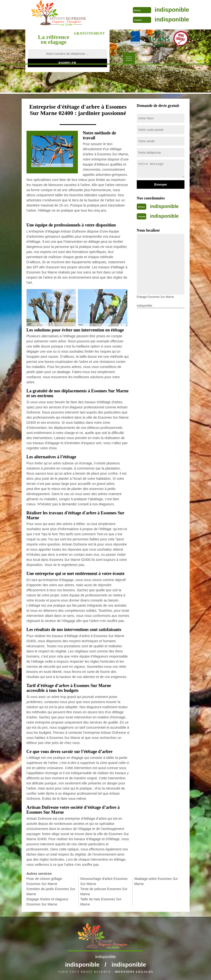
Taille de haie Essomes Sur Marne (101, 902)
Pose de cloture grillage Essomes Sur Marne (44, 881)
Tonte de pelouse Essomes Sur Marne (104, 891)
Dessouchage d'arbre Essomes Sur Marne (104, 881)
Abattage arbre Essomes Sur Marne (156, 881)
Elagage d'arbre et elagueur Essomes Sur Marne (47, 902)
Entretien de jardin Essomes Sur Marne (51, 891)
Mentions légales (134, 972)
